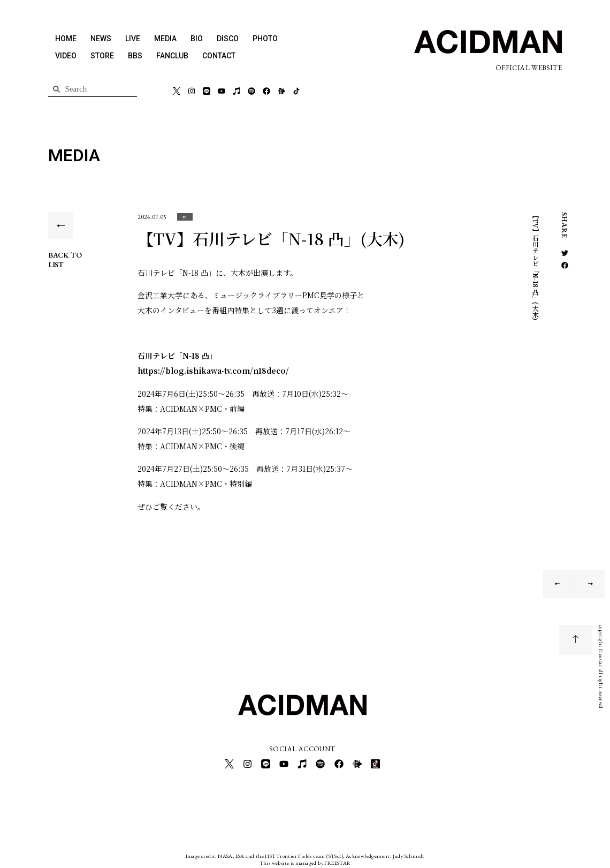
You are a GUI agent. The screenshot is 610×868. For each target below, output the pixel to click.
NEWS (101, 39)
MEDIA (165, 39)
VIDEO (66, 56)
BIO (197, 39)
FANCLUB (172, 56)
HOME (66, 39)
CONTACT (219, 56)
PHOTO (265, 39)
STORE (102, 56)
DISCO (228, 39)
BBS (135, 56)
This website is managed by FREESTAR (305, 860)
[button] (185, 217)
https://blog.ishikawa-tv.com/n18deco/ (213, 371)
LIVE (133, 39)
